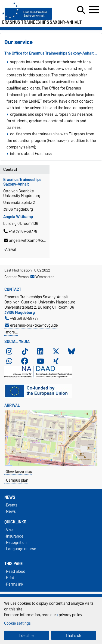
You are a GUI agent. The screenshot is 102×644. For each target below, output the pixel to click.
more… (12, 332)
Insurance (15, 536)
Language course (21, 549)
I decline (27, 635)
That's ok (73, 635)
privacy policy (70, 615)
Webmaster (42, 277)
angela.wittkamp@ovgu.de (29, 240)
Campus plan (17, 480)
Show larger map (19, 471)
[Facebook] (25, 361)
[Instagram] (9, 351)
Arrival (11, 249)
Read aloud (16, 572)
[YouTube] (40, 361)
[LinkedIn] (40, 351)
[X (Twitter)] (56, 351)
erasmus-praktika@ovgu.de (31, 325)
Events (12, 505)
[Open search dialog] (81, 10)
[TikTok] (25, 351)
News (11, 512)
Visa (10, 530)
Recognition (16, 542)
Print (10, 578)
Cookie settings (17, 623)
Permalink (15, 584)
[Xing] (56, 361)
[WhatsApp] (9, 361)
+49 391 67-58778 (20, 231)
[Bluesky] (72, 351)
